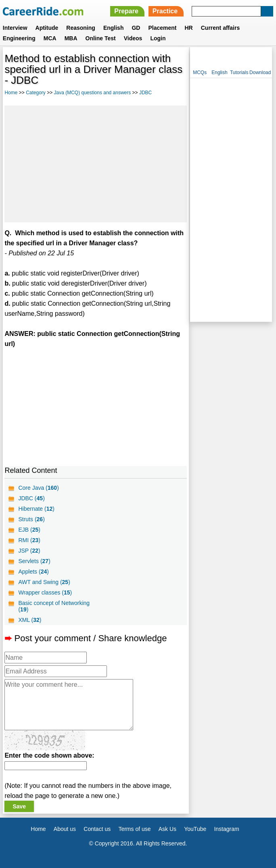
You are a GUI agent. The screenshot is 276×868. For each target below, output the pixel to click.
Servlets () (34, 561)
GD (136, 28)
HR (188, 28)
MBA (71, 38)
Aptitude (47, 28)
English (114, 28)
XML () (30, 620)
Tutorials (239, 73)
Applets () (33, 572)
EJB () (29, 530)
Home (11, 93)
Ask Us (167, 829)
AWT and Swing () (44, 582)
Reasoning (81, 28)
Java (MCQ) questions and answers (93, 93)
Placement (162, 28)
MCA (50, 38)
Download (260, 73)
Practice (165, 11)
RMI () (29, 540)
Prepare (126, 11)
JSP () (29, 551)
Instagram (226, 829)
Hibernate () (36, 509)
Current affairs (220, 28)
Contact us (97, 829)
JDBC (145, 93)
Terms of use (134, 829)
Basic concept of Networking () (54, 606)
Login (158, 38)
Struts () (31, 519)
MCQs (200, 73)
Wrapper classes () (45, 592)
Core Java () (38, 488)
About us (65, 829)
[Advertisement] (96, 164)
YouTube (195, 829)
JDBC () (31, 498)
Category (36, 93)
